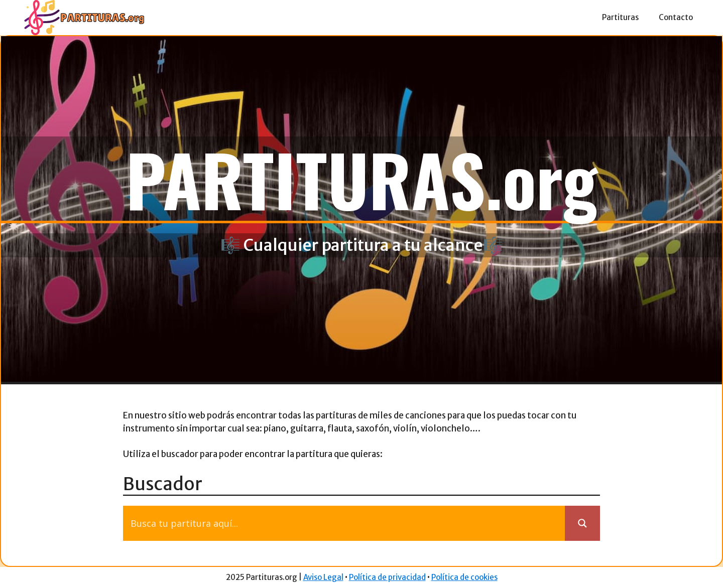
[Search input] (346, 523)
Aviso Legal (323, 577)
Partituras (620, 17)
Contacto (676, 17)
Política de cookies (464, 577)
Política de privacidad (387, 577)
